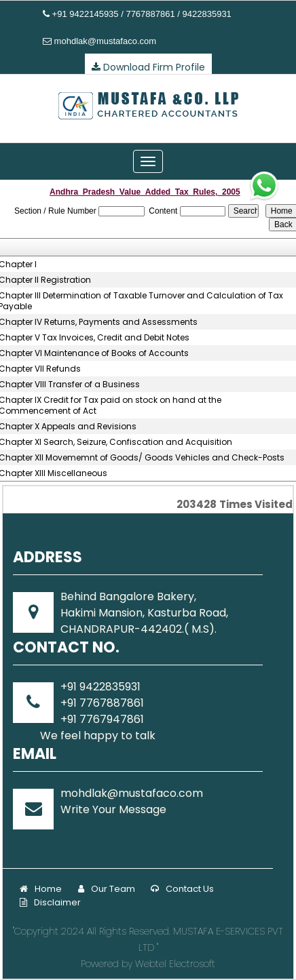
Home (41, 889)
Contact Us (182, 889)
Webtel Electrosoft (175, 964)
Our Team (107, 889)
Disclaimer (50, 902)
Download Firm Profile (148, 67)
